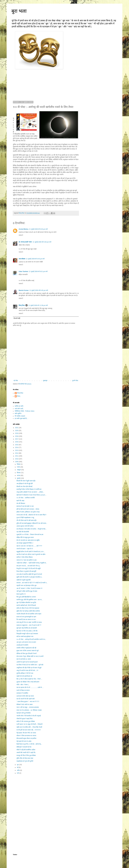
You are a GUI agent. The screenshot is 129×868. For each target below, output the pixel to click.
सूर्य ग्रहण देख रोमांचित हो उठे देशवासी (27, 628)
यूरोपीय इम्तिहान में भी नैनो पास (25, 673)
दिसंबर (19, 464)
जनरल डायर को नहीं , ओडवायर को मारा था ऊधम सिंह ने (31, 515)
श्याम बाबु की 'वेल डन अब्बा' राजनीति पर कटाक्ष (29, 622)
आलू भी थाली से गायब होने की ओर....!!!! (27, 670)
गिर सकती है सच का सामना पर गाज (26, 619)
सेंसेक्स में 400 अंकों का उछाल (25, 704)
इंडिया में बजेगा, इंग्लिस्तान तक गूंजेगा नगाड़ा (28, 512)
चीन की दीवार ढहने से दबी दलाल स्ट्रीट (27, 520)
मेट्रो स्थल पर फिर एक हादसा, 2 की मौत (27, 631)
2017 (17, 439)
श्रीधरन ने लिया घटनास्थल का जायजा (26, 736)
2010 (17, 459)
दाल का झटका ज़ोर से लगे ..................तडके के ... (30, 687)
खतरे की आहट (20, 501)
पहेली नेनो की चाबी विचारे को (24, 676)
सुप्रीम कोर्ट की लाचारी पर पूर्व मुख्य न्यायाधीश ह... (30, 577)
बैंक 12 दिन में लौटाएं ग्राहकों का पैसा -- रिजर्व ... (29, 679)
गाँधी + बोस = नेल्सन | (23, 685)
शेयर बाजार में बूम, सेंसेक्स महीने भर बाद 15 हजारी (30, 656)
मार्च (18, 773)
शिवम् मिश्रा (22, 305)
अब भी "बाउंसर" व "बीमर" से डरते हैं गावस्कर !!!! (29, 588)
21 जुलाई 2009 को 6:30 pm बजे (42, 242)
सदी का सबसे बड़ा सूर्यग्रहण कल (25, 636)
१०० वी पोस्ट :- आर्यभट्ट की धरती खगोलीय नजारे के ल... (31, 639)
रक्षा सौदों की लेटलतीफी (23, 532)
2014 (17, 447)
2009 (17, 462)
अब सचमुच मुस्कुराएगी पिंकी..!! (25, 543)
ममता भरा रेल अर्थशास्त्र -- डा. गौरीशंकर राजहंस (29, 710)
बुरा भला (19, 11)
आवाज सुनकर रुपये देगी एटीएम (25, 526)
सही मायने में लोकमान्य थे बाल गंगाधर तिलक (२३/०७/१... (31, 495)
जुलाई (19, 478)
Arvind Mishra (24, 229)
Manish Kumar (24, 290)
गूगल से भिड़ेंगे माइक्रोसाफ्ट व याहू (25, 518)
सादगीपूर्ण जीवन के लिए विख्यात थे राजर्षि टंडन (29, 489)
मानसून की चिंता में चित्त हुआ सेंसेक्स (26, 755)
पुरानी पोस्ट (75, 381)
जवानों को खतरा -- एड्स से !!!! (25, 549)
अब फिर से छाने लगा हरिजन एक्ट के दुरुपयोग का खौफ (31, 554)
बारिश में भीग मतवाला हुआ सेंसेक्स (26, 721)
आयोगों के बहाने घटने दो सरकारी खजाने (27, 662)
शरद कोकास (22, 259)
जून (18, 765)
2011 (17, 456)
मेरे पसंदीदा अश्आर (20, 416)
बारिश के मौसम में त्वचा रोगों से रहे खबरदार (28, 608)
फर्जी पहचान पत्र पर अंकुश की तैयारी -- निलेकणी (29, 724)
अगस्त (19, 475)
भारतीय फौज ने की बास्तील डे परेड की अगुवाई (29, 716)
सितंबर (19, 473)
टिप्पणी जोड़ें (17, 318)
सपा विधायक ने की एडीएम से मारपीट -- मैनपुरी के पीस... (32, 529)
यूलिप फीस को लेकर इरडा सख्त (25, 758)
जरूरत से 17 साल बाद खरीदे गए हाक (27, 560)
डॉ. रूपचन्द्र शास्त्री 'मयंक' (25, 242)
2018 (17, 436)
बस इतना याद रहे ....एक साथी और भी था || (28, 566)
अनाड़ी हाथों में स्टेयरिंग (22, 645)
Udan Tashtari (23, 271)
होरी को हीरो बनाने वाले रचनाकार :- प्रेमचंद (28, 509)
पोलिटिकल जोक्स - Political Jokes (25, 411)
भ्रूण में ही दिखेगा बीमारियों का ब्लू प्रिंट (26, 603)
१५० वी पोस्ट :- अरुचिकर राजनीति (26, 498)
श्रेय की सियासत (21, 503)
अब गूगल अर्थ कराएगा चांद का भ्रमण (26, 642)
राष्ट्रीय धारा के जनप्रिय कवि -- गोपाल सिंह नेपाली (29, 727)
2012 (17, 453)
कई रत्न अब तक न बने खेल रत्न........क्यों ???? (29, 546)
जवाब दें (21, 235)
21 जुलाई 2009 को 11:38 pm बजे (38, 305)
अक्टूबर (19, 470)
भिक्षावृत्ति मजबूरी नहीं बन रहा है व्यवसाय (27, 634)
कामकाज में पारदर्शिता (22, 693)
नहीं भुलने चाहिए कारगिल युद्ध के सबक (27, 591)
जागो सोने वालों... (19, 409)
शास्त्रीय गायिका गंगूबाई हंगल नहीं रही (26, 648)
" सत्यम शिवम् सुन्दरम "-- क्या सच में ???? (28, 702)
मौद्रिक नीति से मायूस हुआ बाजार (25, 537)
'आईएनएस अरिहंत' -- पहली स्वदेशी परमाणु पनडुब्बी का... (32, 563)
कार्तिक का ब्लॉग (19, 406)
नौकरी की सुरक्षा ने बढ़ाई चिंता (24, 719)
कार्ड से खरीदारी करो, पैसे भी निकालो (26, 605)
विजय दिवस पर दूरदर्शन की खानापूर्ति (26, 571)
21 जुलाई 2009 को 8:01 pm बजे (38, 271)
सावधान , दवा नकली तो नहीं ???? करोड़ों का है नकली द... (32, 583)
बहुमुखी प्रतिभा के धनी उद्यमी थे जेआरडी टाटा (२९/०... (31, 552)
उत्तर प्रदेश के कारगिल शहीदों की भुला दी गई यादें (29, 574)
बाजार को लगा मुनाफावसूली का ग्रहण (26, 617)
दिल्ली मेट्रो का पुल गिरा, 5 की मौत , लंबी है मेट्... (29, 744)
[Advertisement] (46, 796)
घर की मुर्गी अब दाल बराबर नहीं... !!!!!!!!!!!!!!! (29, 730)
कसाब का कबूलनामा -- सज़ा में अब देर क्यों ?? (29, 625)
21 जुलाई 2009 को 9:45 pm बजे (39, 290)
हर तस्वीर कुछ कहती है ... (22, 418)
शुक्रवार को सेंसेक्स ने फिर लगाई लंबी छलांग (28, 682)
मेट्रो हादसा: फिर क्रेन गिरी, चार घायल (26, 733)
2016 (17, 442)
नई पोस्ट (16, 381)
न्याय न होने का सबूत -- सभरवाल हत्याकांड (28, 707)
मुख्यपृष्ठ (45, 381)
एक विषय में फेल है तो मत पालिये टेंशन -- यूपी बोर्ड (30, 665)
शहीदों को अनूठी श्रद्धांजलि (24, 580)
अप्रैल (19, 770)
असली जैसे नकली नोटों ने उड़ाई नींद (26, 753)
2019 (17, 433)
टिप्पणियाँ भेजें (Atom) (25, 384)
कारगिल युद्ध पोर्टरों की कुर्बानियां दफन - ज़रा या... (30, 600)
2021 (17, 428)
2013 (17, 450)
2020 (17, 431)
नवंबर (19, 467)
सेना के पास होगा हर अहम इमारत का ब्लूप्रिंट (28, 540)
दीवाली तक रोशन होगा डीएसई (24, 486)
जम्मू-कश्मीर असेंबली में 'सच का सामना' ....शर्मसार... (30, 492)
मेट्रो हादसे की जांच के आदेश (24, 741)
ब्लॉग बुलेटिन (18, 413)
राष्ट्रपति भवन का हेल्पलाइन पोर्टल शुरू (27, 585)
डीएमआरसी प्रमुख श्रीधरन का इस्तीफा (26, 738)
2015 (17, 445)
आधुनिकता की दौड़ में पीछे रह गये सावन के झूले (29, 668)
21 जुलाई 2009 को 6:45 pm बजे (35, 259)
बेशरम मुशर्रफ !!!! (21, 594)
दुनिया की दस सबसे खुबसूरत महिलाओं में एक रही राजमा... (32, 523)
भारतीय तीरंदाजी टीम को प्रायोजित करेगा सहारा (29, 614)
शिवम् (19, 396)
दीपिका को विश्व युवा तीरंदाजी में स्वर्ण (27, 654)
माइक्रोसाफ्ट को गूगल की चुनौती (25, 761)
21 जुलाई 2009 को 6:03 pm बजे (38, 229)
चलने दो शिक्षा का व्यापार (23, 690)
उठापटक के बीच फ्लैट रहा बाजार (25, 696)
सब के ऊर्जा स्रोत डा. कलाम (24, 659)
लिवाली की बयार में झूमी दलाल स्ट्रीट (26, 481)
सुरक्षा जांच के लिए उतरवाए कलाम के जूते (28, 651)
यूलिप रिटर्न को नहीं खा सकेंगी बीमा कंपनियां (28, 611)
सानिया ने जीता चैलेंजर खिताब (25, 557)
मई (18, 767)
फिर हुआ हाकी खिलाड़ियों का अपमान (26, 597)
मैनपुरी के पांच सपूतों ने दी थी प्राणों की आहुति (29, 569)
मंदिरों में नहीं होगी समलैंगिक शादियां (26, 750)
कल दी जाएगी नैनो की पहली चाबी (25, 699)
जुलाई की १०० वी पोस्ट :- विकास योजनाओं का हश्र (30, 535)
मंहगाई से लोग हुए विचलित (24, 713)
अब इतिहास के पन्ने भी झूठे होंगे (25, 484)
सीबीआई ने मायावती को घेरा (24, 747)
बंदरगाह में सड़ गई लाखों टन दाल (25, 506)
